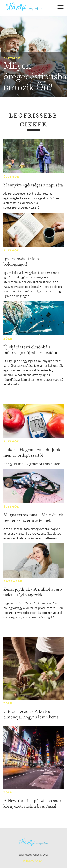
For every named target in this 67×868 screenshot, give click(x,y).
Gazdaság (13, 581)
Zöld (8, 339)
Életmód (12, 58)
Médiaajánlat (33, 861)
